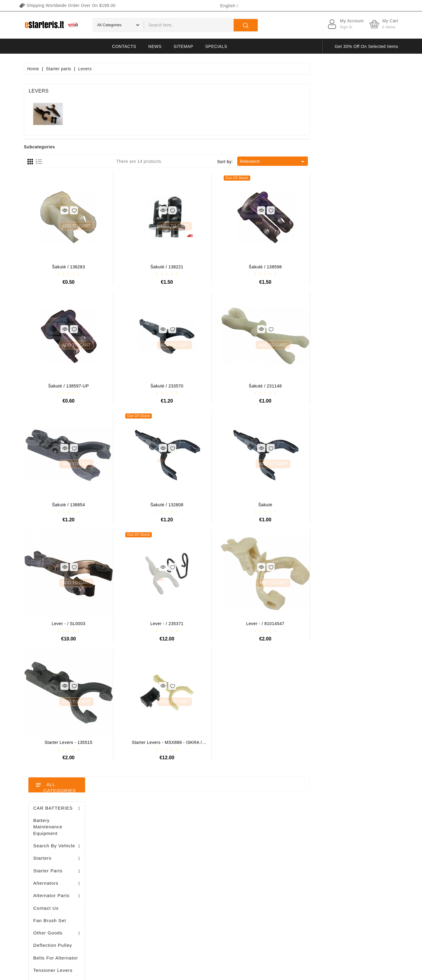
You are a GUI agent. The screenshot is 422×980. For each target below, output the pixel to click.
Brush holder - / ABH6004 (72, 405)
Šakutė (354, 505)
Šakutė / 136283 (157, 267)
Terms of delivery (276, 837)
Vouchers (129, 890)
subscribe (365, 923)
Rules (264, 858)
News (155, 46)
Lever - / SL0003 (157, 624)
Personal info (133, 837)
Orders (127, 858)
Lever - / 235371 (255, 624)
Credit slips (131, 869)
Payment (267, 879)
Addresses (131, 879)
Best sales (194, 858)
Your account (139, 825)
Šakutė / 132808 (255, 505)
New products (197, 848)
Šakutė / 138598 (353, 267)
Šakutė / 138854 (157, 505)
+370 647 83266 (50, 851)
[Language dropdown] (229, 6)
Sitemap (183, 46)
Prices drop (195, 837)
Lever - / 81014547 (354, 624)
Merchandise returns (141, 848)
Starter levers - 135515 (157, 742)
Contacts (124, 46)
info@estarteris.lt (51, 861)
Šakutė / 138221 (255, 267)
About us (267, 869)
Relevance (361, 162)
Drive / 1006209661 (76, 437)
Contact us (269, 911)
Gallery (266, 890)
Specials (216, 46)
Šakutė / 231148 (353, 386)
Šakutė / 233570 (255, 386)
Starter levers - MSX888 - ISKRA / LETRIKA (255, 745)
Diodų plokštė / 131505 (71, 473)
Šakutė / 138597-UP (157, 386)
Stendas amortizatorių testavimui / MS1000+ (63, 618)
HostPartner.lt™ (99, 972)
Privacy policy (272, 848)
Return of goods (275, 900)
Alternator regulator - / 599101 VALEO (78, 372)
